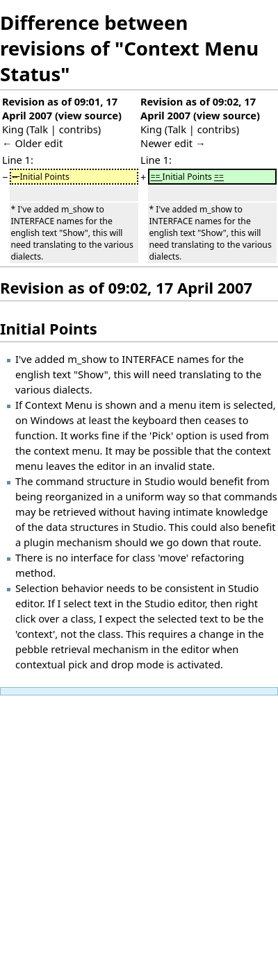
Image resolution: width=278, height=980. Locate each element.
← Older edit (32, 143)
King (13, 129)
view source (88, 115)
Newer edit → (173, 143)
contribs (79, 129)
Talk (39, 129)
